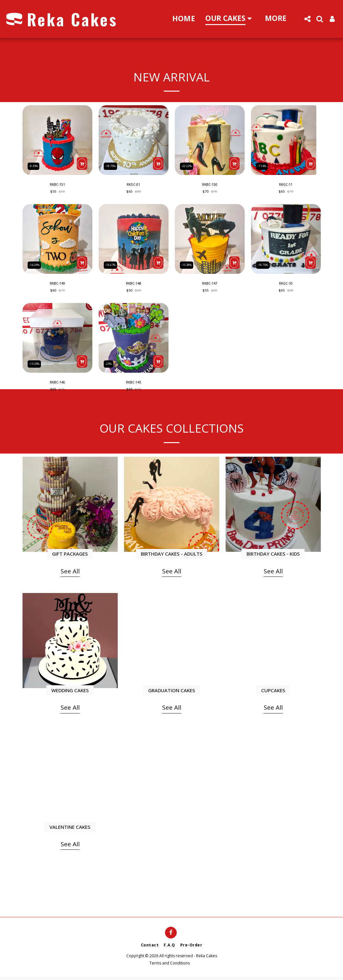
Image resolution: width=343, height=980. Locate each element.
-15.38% (188, 265)
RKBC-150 (210, 185)
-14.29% (36, 265)
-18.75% (112, 165)
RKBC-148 (134, 285)
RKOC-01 (133, 185)
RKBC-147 (210, 285)
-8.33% (35, 165)
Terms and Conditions (170, 966)
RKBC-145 (134, 385)
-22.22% (188, 165)
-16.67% (112, 265)
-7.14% (264, 165)
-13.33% (36, 365)
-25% (110, 365)
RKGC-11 (286, 185)
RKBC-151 (57, 185)
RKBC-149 (57, 285)
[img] (57, 140)
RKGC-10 (286, 285)
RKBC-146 (57, 385)
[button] (307, 19)
